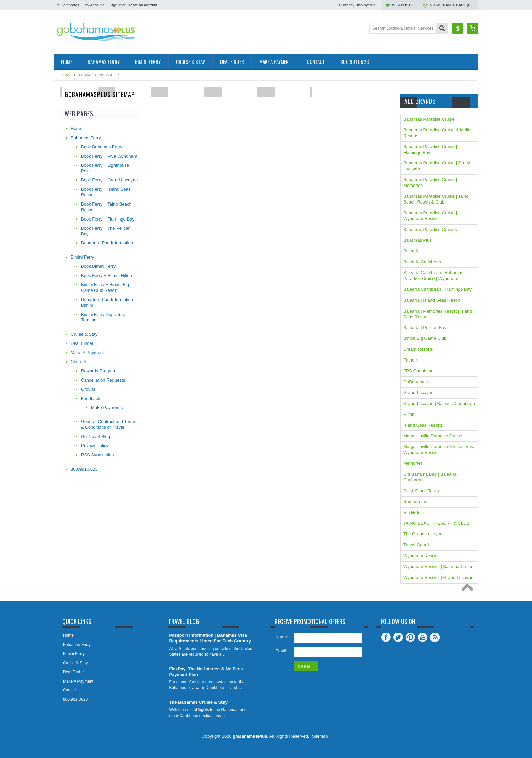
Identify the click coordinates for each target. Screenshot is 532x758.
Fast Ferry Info (68, 110)
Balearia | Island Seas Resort (432, 300)
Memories (413, 463)
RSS (435, 637)
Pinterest (410, 637)
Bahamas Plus (418, 240)
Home (66, 75)
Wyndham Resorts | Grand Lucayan (438, 577)
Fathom (411, 360)
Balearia (411, 251)
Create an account (142, 5)
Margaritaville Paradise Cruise (433, 436)
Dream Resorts (418, 349)
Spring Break (66, 127)
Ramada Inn (415, 502)
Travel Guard (416, 545)
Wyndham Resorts (421, 556)
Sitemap (85, 75)
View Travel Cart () (451, 5)
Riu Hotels (413, 513)
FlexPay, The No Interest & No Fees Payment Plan (206, 672)
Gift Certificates (66, 5)
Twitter (398, 637)
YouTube (423, 637)
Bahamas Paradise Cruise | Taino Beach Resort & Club (436, 199)
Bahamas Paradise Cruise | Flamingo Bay (430, 149)
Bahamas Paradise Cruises (430, 230)
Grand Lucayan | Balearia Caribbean (439, 403)
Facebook (386, 637)
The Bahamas (67, 104)
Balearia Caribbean (422, 262)
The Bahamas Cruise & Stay (198, 702)
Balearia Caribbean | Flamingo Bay (437, 289)
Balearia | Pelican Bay (425, 327)
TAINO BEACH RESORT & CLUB (436, 523)
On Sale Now (67, 121)
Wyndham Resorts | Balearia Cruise (438, 567)
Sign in (116, 5)
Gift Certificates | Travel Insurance (87, 138)
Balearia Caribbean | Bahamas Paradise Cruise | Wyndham (433, 276)
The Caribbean (68, 133)
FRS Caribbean (419, 371)
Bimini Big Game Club (425, 338)
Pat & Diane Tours (421, 491)
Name (281, 637)
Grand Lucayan (418, 393)
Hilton (409, 414)
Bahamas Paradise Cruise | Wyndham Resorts (430, 216)
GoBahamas (415, 382)
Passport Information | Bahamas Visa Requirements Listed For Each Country (210, 638)
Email (281, 651)
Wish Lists (403, 5)
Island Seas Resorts (423, 425)
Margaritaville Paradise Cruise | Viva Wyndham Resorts (439, 449)
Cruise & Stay (67, 116)
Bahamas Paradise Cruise (429, 119)
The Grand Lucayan (423, 534)
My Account (94, 5)
